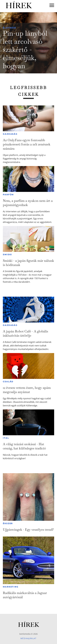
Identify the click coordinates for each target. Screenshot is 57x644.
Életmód (9, 28)
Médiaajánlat (28, 638)
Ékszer (8, 523)
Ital (6, 438)
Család (8, 382)
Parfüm (8, 195)
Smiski (7, 255)
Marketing (11, 587)
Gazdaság (10, 134)
